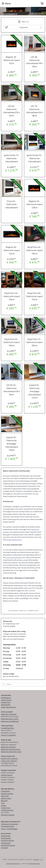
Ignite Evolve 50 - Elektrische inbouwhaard (34, 158)
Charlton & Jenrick (7, 810)
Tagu (3, 803)
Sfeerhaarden (6, 705)
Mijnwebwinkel (35, 863)
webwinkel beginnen (13, 863)
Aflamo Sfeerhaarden (8, 707)
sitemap (36, 859)
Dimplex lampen (7, 775)
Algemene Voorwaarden (9, 824)
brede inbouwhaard (14, 557)
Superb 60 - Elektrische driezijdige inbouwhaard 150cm (12, 444)
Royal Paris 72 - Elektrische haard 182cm (34, 342)
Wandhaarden (6, 838)
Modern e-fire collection (9, 758)
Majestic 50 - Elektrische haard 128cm (34, 204)
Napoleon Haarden (8, 815)
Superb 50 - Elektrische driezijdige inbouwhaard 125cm (34, 391)
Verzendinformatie (7, 826)
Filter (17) (23, 22)
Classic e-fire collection (9, 761)
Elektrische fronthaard (9, 714)
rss (41, 859)
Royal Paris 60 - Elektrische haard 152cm (34, 296)
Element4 (4, 801)
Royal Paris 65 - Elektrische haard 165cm (12, 342)
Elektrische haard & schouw (11, 749)
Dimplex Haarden (7, 794)
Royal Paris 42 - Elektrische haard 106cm (34, 250)
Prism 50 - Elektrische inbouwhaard (12, 204)
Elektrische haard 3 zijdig (10, 719)
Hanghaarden (6, 843)
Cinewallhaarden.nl (8, 728)
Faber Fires (5, 796)
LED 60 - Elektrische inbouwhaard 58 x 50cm (12, 111)
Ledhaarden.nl (6, 698)
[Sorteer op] (23, 27)
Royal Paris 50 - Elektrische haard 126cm (12, 296)
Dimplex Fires (6, 702)
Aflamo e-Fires (6, 798)
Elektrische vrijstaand (8, 747)
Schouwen (4, 848)
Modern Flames (6, 700)
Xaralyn (4, 806)
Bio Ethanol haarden (8, 845)
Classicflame (5, 791)
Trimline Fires (6, 808)
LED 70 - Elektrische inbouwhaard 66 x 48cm (34, 111)
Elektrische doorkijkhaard (10, 721)
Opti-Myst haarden (7, 841)
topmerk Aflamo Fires (14, 540)
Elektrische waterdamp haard (11, 752)
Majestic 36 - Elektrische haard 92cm (12, 60)
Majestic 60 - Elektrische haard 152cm (12, 250)
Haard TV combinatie (8, 735)
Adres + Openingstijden (9, 829)
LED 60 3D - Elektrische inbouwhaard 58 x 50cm (12, 390)
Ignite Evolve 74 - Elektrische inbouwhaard (12, 158)
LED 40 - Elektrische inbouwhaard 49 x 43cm (34, 62)
